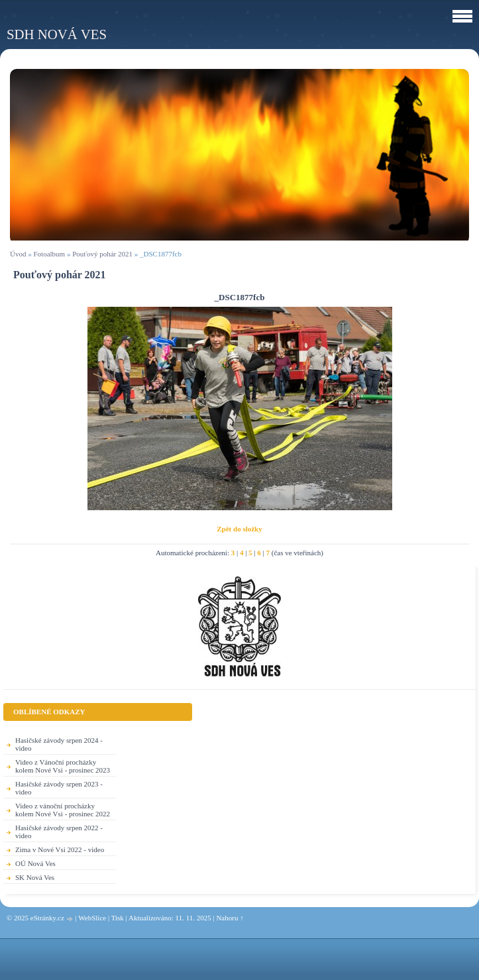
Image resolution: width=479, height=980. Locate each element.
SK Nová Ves (35, 877)
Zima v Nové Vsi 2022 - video (60, 849)
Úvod (18, 254)
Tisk (118, 918)
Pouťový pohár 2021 (102, 254)
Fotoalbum (49, 254)
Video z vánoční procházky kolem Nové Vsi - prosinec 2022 (63, 810)
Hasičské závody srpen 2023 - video (59, 788)
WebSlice (92, 918)
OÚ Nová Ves (35, 863)
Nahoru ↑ (230, 918)
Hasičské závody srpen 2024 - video (59, 744)
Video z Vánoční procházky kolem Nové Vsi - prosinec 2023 (63, 766)
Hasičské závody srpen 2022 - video (59, 832)
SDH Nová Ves (57, 34)
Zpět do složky (239, 529)
